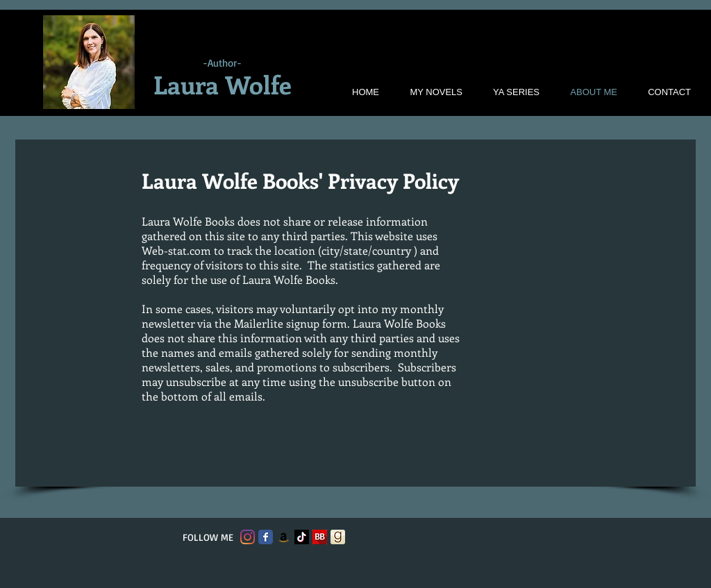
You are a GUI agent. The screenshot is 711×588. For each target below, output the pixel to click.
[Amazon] (284, 537)
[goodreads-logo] (338, 537)
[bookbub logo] (320, 537)
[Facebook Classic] (266, 537)
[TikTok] (302, 537)
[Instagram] (248, 537)
